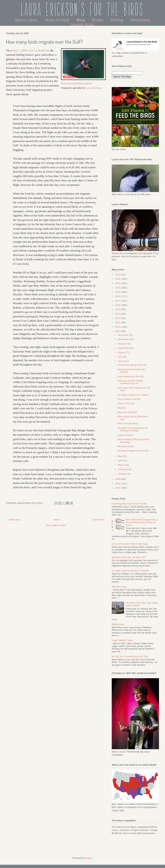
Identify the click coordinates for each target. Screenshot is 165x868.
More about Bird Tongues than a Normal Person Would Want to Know (142, 522)
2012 (118, 322)
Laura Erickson (94, 88)
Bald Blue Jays (119, 587)
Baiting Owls (118, 624)
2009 (118, 479)
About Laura (27, 20)
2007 (118, 488)
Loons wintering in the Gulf (130, 376)
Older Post (98, 520)
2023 (118, 275)
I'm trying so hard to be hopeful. (133, 395)
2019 (118, 292)
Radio (98, 20)
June (121, 361)
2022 (118, 279)
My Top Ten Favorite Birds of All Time (130, 656)
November (123, 339)
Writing (117, 20)
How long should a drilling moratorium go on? (130, 382)
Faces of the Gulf (126, 403)
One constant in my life (129, 399)
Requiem (122, 408)
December (123, 335)
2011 (118, 327)
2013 (118, 318)
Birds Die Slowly (125, 446)
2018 (118, 296)
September (124, 348)
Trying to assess (125, 435)
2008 (118, 484)
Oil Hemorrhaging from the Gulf (133, 451)
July (120, 357)
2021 (118, 283)
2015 (118, 309)
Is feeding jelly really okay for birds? (129, 504)
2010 (118, 331)
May (120, 456)
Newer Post (14, 520)
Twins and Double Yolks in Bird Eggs (130, 544)
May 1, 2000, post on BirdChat (31, 50)
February (123, 469)
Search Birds (82, 24)
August (122, 352)
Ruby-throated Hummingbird (76, 83)
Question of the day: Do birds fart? (129, 557)
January (122, 474)
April (120, 460)
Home (56, 520)
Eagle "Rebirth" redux (122, 640)
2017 (118, 301)
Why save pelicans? (127, 412)
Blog (81, 20)
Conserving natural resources (132, 365)
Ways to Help (58, 20)
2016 (118, 305)
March (121, 465)
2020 (118, 288)
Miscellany (141, 20)
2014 (118, 314)
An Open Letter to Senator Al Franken (130, 571)
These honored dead (128, 424)
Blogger (88, 858)
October (122, 344)
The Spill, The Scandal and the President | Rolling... (133, 429)
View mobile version (56, 525)
